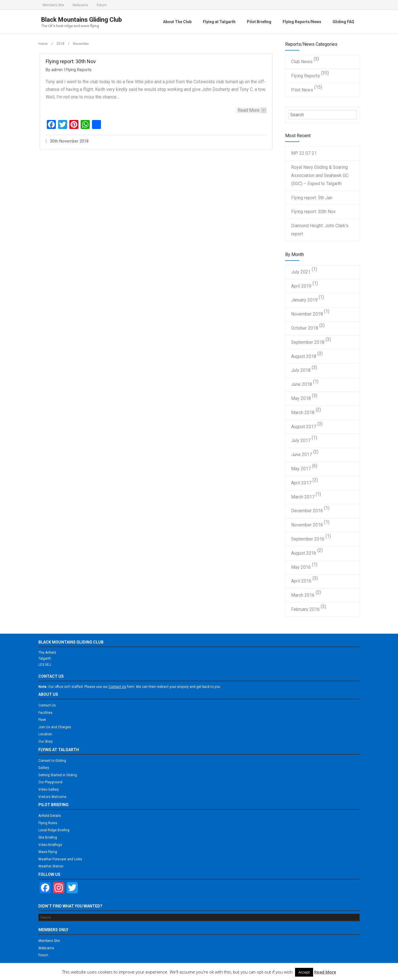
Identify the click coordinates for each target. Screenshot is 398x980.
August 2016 (304, 553)
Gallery (44, 768)
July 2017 (301, 440)
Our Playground (50, 782)
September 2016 (308, 539)
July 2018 (301, 370)
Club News (302, 62)
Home (43, 44)
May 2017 (301, 469)
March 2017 (303, 497)
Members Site (53, 5)
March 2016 (303, 595)
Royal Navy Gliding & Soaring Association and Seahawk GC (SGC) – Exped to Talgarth (320, 175)
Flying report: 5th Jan (312, 198)
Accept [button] (304, 972)
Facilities (45, 713)
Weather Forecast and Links (60, 859)
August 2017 (304, 427)
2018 (60, 44)
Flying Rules (48, 823)
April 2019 (301, 286)
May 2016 (301, 567)
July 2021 (301, 272)
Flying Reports (79, 70)
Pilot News (302, 90)
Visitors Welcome (52, 797)
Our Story (46, 741)
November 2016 (307, 525)
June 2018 (302, 384)
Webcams (80, 5)
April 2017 (301, 483)
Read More (325, 972)
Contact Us (47, 705)
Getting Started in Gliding (58, 775)
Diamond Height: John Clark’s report (320, 230)
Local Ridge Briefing (54, 830)
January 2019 (304, 300)
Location (45, 734)
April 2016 (301, 581)
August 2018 (304, 356)
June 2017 (302, 455)
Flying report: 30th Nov (71, 61)
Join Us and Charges (55, 727)
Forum (102, 5)
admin (57, 70)
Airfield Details (50, 816)
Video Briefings (50, 845)
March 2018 (303, 413)
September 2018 (308, 342)
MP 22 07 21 (304, 153)
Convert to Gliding (52, 761)
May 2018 (301, 398)
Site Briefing (48, 837)
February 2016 (305, 609)
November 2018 (307, 314)
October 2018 (305, 328)
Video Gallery (49, 789)
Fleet (42, 720)
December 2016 (307, 511)
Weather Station (51, 866)
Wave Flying (48, 852)
